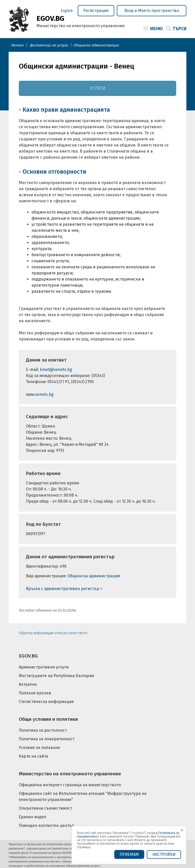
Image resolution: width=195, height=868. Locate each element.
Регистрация (96, 11)
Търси (180, 29)
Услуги (98, 88)
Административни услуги (44, 667)
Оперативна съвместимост (45, 808)
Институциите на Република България (56, 676)
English (67, 11)
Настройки (164, 854)
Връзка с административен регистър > (64, 589)
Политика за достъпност (43, 730)
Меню (156, 29)
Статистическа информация (46, 702)
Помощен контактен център (46, 825)
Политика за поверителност (47, 739)
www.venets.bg (40, 394)
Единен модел (32, 817)
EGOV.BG (28, 656)
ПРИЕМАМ (129, 854)
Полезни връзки (35, 693)
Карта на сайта (33, 756)
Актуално (28, 684)
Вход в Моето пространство (152, 11)
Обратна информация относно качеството (53, 633)
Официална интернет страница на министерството (70, 785)
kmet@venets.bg (56, 370)
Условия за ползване (39, 748)
